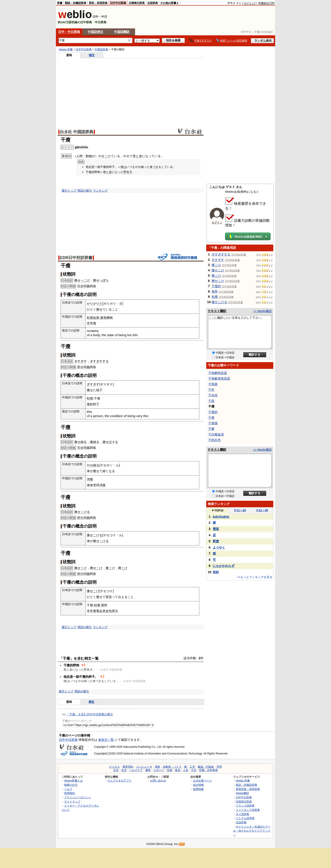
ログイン (249, 3)
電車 (157, 767)
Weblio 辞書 (66, 49)
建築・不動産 (206, 767)
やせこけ (104, 156)
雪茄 (216, 529)
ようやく (219, 547)
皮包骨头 (112, 611)
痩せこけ (81, 568)
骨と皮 (137, 156)
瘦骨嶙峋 (106, 318)
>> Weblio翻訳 (263, 311)
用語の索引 (85, 191)
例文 (92, 55)
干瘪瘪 (213, 423)
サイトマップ (72, 801)
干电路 (213, 384)
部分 (80, 367)
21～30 (262, 510)
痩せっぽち (101, 280)
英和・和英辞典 (98, 3)
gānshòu (81, 147)
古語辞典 (153, 3)
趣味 (148, 770)
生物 (170, 770)
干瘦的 (216, 286)
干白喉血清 (216, 434)
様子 (99, 390)
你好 (216, 572)
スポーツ (159, 770)
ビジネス (115, 767)
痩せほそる (110, 442)
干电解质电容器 (219, 378)
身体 (90, 485)
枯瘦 (90, 398)
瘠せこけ (96, 568)
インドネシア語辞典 (248, 810)
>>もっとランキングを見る (255, 577)
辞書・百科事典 (208, 770)
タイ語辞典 (242, 814)
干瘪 (211, 418)
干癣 (211, 429)
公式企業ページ (202, 780)
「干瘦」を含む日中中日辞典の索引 (90, 714)
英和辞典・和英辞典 (248, 789)
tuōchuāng (221, 517)
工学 (192, 767)
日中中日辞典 (118, 3)
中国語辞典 (101, 49)
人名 (186, 770)
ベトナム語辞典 (245, 818)
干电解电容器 (218, 373)
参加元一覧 (106, 740)
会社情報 (198, 785)
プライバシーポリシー (78, 797)
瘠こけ (123, 568)
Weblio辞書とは (73, 780)
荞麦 (216, 541)
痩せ (99, 309)
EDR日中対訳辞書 (76, 258)
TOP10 (217, 510)
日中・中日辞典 (69, 32)
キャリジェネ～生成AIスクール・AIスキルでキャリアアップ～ (252, 831)
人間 (79, 156)
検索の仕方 (71, 785)
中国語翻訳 (122, 32)
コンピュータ (144, 767)
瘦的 (90, 404)
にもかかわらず (224, 566)
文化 (116, 770)
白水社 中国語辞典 (77, 132)
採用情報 (198, 789)
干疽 (211, 401)
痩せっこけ (82, 280)
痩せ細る (81, 442)
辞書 (60, 3)
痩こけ (110, 568)
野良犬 (128, 172)
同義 (87, 367)
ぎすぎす (81, 361)
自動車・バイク (172, 767)
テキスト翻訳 (217, 311)
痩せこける (82, 512)
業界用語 (128, 767)
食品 (178, 770)
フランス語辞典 (245, 806)
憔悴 (104, 605)
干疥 (211, 390)
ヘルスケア (136, 770)
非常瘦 (91, 323)
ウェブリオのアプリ (119, 780)
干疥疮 (213, 395)
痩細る (95, 442)
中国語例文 (95, 32)
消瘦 (90, 479)
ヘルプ (68, 789)
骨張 (109, 597)
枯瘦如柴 (93, 318)
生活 (124, 770)
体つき (154, 167)
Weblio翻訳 (242, 793)
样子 (96, 404)
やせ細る (93, 465)
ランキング (100, 191)
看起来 (101, 611)
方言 (194, 770)
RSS (182, 844)
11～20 (240, 510)
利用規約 (70, 793)
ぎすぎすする (99, 361)
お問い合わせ (158, 780)
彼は (123, 167)
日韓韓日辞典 (137, 3)
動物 (89, 156)
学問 (219, 767)
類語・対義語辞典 (76, 3)
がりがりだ (95, 304)
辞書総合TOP (266, 3)
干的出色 (214, 440)
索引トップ (69, 191)
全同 (83, 286)
